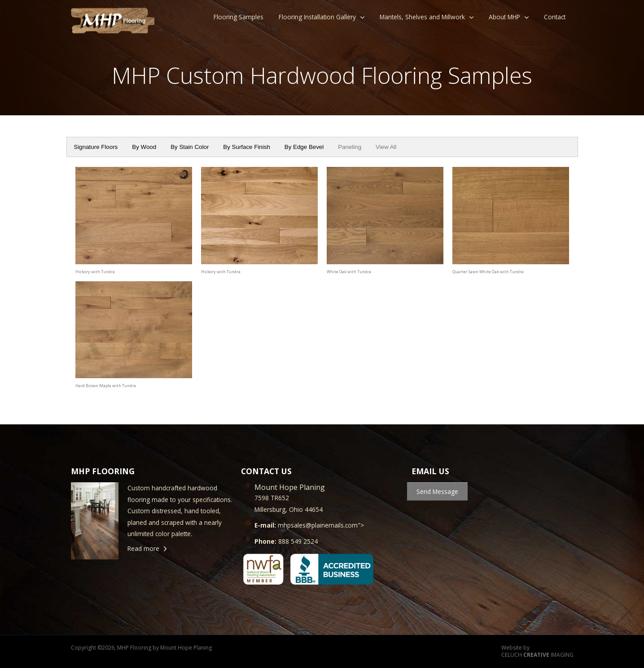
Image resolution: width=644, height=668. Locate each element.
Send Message (437, 491)
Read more (143, 548)
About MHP (504, 17)
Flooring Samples (239, 17)
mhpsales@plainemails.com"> (309, 525)
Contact (555, 17)
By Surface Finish (246, 147)
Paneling (350, 147)
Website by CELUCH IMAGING (537, 652)
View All (386, 147)
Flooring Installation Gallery (317, 17)
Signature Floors (96, 147)
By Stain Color (190, 147)
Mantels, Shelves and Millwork (422, 17)
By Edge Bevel (304, 147)
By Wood (144, 147)
